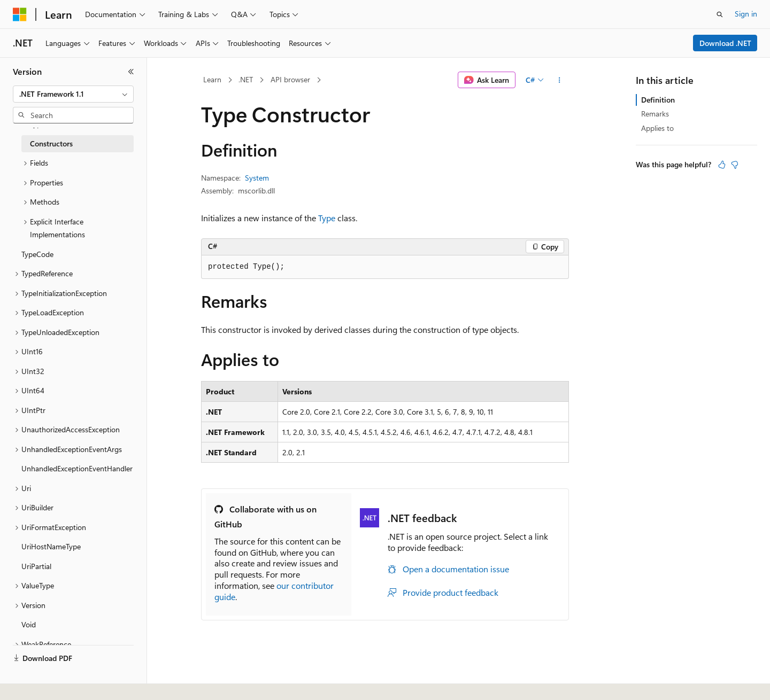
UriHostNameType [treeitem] (51, 546)
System (257, 178)
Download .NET (725, 43)
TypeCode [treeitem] (37, 254)
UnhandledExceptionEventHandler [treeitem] (77, 468)
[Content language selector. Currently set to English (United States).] (62, 680)
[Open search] (720, 14)
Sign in (746, 14)
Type (327, 218)
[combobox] (73, 94)
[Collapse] (131, 72)
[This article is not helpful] (735, 165)
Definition (658, 100)
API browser (290, 79)
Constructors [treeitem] (51, 143)
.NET (246, 79)
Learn (212, 79)
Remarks (655, 114)
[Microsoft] (20, 14)
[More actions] (560, 80)
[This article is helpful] (722, 165)
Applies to (657, 128)
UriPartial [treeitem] (36, 566)
